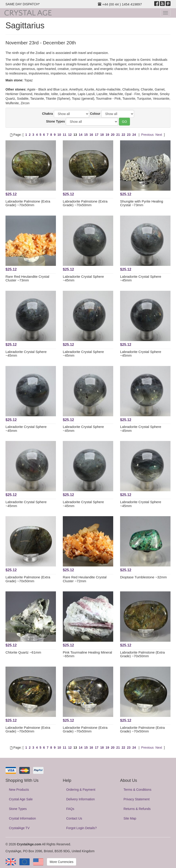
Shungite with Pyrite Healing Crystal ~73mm (142, 203)
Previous (147, 135)
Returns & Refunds (137, 809)
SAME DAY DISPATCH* (23, 4)
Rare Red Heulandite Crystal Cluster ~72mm (85, 579)
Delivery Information (81, 799)
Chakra (47, 114)
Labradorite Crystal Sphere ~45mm (83, 278)
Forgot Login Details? (81, 828)
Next (159, 135)
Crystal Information (22, 818)
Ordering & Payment (81, 790)
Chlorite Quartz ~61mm (23, 652)
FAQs (70, 809)
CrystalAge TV (19, 828)
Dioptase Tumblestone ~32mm (143, 577)
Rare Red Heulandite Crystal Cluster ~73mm (27, 278)
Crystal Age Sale (21, 799)
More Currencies (62, 862)
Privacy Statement (137, 799)
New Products (19, 790)
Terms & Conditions (137, 790)
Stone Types (55, 121)
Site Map (130, 818)
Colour (95, 114)
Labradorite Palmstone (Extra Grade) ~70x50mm (28, 203)
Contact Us (74, 818)
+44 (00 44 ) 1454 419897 (120, 4)
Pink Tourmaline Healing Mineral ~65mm (87, 654)
